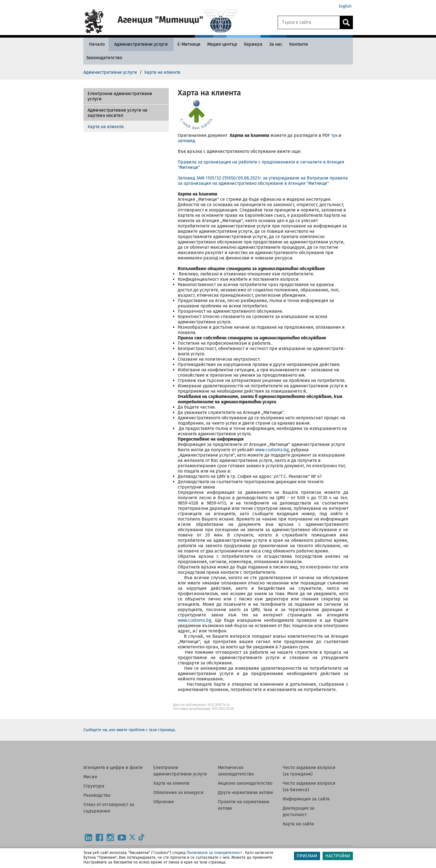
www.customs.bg (272, 450)
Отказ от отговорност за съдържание (109, 808)
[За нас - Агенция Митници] (276, 44)
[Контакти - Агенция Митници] (299, 44)
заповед (186, 141)
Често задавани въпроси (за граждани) (309, 771)
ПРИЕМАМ (307, 856)
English (345, 6)
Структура (94, 786)
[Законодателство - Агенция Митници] (104, 58)
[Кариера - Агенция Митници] (253, 44)
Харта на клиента (106, 127)
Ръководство (97, 795)
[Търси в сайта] (309, 22)
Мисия (90, 777)
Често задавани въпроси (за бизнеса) (309, 786)
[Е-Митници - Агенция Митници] (189, 44)
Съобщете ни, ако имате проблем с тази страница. (130, 730)
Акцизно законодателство (245, 783)
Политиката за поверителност (214, 853)
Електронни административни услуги (120, 96)
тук (334, 135)
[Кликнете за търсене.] (346, 22)
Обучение (164, 802)
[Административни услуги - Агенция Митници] (141, 44)
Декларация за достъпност (299, 811)
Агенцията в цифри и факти (113, 767)
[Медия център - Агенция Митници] (222, 44)
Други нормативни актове (246, 792)
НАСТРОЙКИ (338, 856)
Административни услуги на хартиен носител (117, 113)
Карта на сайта (298, 824)
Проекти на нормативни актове (244, 805)
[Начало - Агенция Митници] (95, 44)
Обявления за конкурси (178, 792)
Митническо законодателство (236, 771)
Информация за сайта (306, 799)
